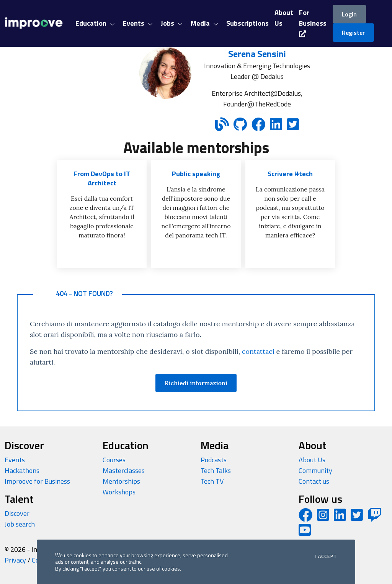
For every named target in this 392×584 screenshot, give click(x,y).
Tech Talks (216, 470)
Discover (17, 513)
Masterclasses (124, 470)
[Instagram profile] (323, 518)
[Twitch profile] (374, 518)
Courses (114, 460)
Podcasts (214, 460)
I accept (326, 556)
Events (15, 460)
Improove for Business (37, 481)
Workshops (119, 492)
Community (315, 470)
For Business (313, 22)
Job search (20, 524)
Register (353, 33)
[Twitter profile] (357, 518)
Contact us (314, 481)
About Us (312, 460)
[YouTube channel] (305, 532)
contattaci (258, 351)
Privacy (15, 560)
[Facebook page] (305, 518)
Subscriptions (247, 23)
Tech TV (212, 481)
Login (349, 14)
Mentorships (121, 481)
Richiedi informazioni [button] (196, 383)
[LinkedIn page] (340, 518)
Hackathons (22, 470)
